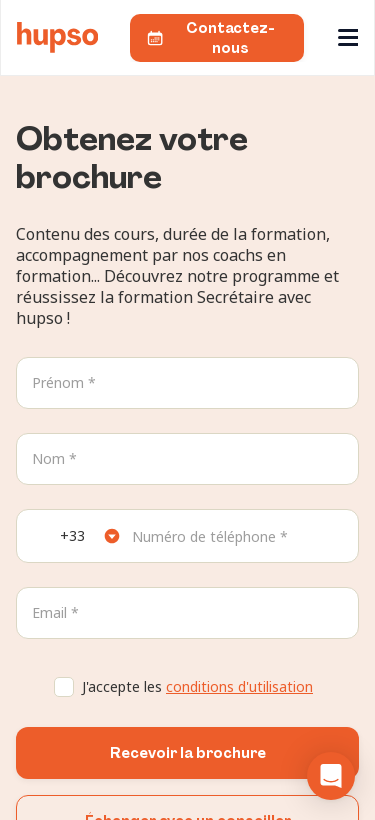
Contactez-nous (210, 38)
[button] (331, 776)
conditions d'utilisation (239, 686)
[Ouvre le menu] (350, 38)
